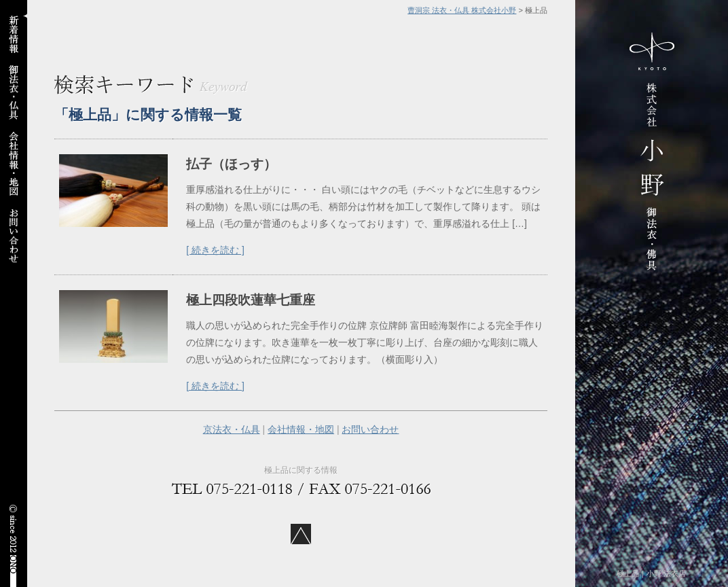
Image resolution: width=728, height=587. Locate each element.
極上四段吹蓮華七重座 (251, 300)
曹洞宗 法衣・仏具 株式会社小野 (462, 10)
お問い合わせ (370, 429)
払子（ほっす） (231, 164)
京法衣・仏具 (232, 429)
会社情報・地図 (301, 429)
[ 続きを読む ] (215, 250)
